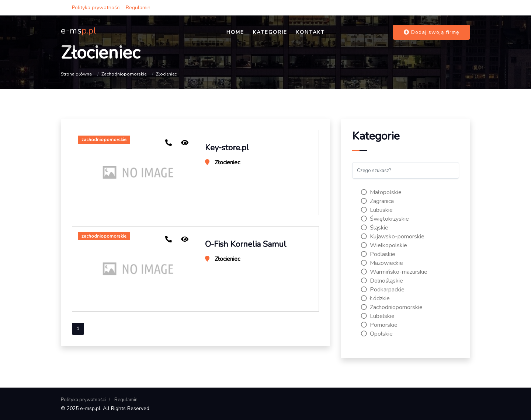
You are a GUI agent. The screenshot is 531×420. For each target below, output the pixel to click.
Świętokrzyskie (385, 219)
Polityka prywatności (96, 8)
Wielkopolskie (384, 245)
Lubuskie (377, 210)
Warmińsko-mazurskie (394, 272)
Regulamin (138, 8)
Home (235, 32)
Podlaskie (378, 254)
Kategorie (270, 32)
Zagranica (377, 201)
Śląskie (375, 228)
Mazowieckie (382, 263)
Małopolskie (381, 192)
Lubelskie (378, 316)
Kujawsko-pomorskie (393, 237)
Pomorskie (379, 325)
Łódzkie (375, 298)
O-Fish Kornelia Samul (246, 244)
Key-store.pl (227, 148)
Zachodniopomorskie (124, 74)
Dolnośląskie (382, 281)
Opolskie (377, 334)
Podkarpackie (383, 290)
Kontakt (310, 32)
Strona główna (76, 74)
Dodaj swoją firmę (431, 32)
